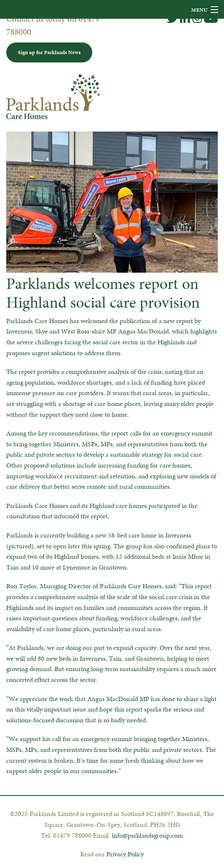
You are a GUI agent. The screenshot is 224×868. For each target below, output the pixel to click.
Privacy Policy (125, 854)
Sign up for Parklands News (49, 52)
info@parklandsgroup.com (147, 835)
